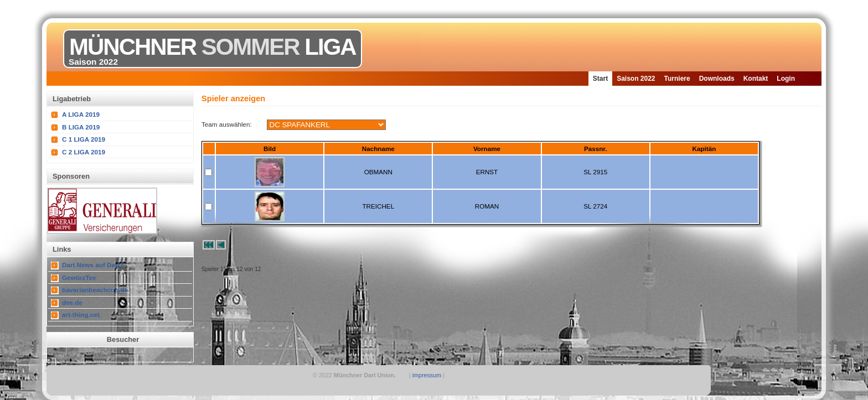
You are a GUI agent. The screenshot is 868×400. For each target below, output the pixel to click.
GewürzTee (79, 277)
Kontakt (756, 79)
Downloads (717, 79)
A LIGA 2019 (81, 114)
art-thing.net (81, 315)
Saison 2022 (636, 79)
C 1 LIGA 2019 (84, 139)
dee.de (72, 302)
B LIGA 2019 (81, 127)
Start (600, 79)
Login (786, 79)
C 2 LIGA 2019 (84, 152)
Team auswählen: (227, 124)
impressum (427, 375)
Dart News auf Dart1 (93, 265)
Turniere (677, 79)
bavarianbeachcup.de (95, 290)
